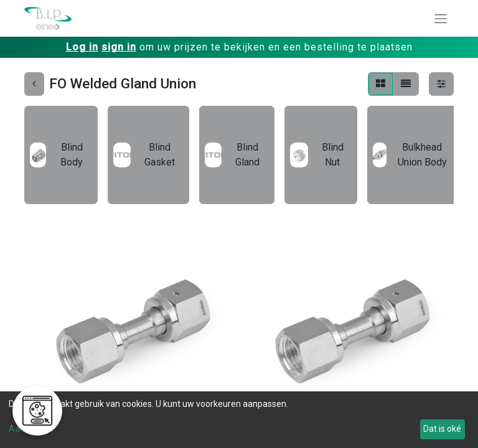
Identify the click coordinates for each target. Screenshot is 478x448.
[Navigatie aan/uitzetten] (441, 18)
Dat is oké (442, 429)
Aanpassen (31, 429)
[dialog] (239, 420)
